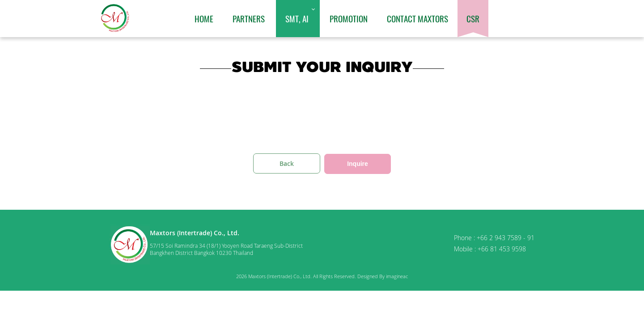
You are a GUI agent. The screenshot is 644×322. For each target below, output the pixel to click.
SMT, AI (297, 18)
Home (204, 18)
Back (287, 163)
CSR (473, 18)
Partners (249, 18)
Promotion (349, 18)
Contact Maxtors (417, 18)
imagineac (397, 276)
